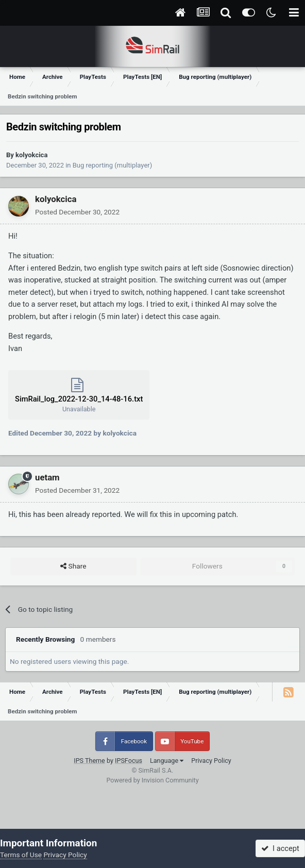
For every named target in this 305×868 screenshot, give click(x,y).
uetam (47, 477)
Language (167, 761)
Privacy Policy (211, 761)
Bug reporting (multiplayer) (112, 165)
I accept (280, 848)
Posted (77, 212)
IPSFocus (129, 761)
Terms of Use (21, 855)
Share (73, 566)
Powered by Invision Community (152, 780)
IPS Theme (89, 761)
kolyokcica (31, 155)
